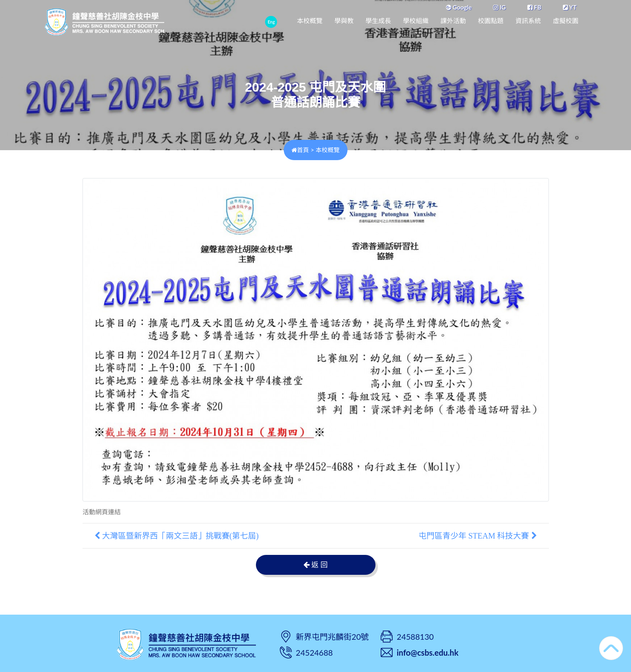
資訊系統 (528, 21)
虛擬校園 (566, 21)
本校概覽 (310, 21)
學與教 (344, 21)
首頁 (300, 150)
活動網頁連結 (102, 512)
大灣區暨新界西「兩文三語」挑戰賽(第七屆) (177, 536)
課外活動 (453, 21)
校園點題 (491, 21)
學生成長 (378, 21)
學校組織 (416, 21)
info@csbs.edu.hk (428, 652)
